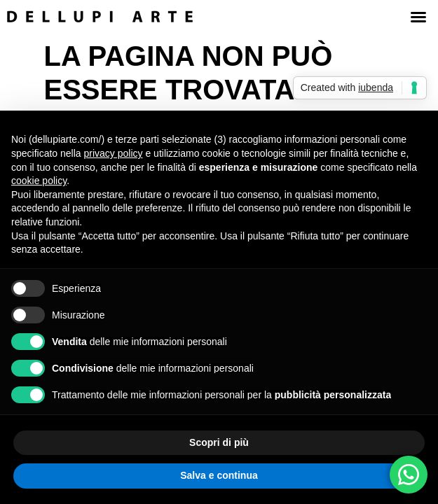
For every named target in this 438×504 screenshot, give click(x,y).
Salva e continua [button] (219, 475)
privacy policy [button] (114, 153)
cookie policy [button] (39, 181)
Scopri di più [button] (219, 442)
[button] (418, 17)
